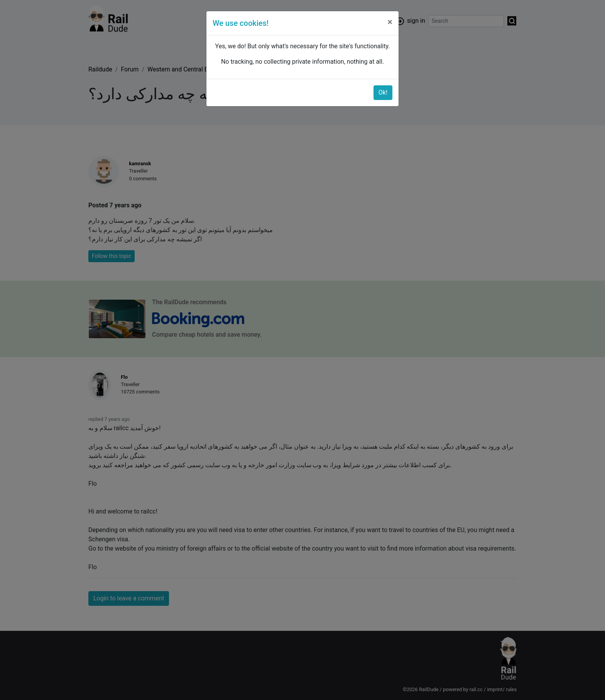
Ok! (383, 92)
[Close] (390, 22)
